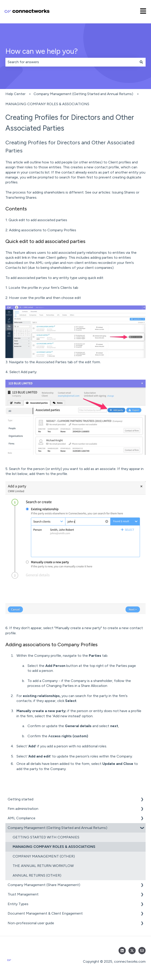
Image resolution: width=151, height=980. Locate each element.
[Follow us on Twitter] (132, 951)
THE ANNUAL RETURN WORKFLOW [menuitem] (43, 866)
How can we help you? (42, 51)
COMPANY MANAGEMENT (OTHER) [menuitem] (44, 856)
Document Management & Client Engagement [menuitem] (45, 913)
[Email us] (142, 951)
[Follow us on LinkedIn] (122, 951)
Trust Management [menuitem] (23, 894)
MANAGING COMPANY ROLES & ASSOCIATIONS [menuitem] (54, 847)
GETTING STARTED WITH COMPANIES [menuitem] (46, 837)
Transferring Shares (21, 197)
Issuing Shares (123, 192)
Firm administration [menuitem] (23, 809)
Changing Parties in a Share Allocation (77, 686)
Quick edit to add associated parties (38, 220)
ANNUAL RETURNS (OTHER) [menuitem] (37, 875)
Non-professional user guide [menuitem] (31, 923)
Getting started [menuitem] (21, 799)
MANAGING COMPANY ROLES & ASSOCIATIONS (47, 104)
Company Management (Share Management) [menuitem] (44, 885)
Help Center (15, 94)
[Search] (141, 62)
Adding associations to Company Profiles (43, 230)
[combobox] (71, 62)
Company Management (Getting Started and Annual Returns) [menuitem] (57, 828)
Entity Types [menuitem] (18, 904)
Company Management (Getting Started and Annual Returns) (83, 94)
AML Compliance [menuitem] (22, 818)
